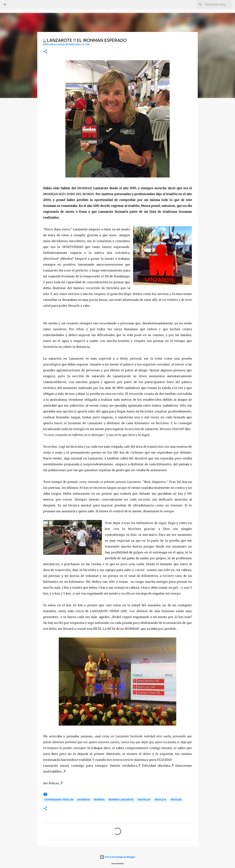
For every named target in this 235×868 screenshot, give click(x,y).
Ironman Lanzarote (121, 800)
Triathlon (144, 800)
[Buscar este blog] (213, 4)
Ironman (99, 800)
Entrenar (84, 800)
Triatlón (176, 800)
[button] (45, 52)
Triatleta (160, 800)
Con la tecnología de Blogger (117, 857)
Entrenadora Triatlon (59, 800)
